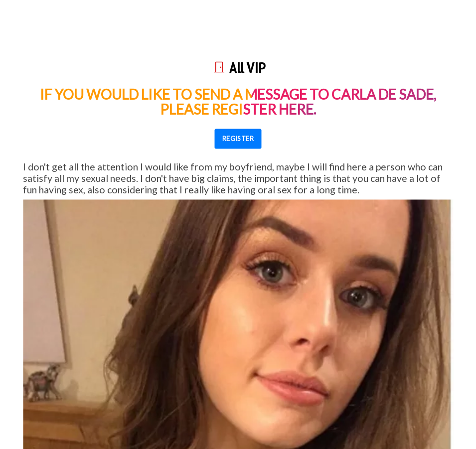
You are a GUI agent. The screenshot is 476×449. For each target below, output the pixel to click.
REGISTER (238, 139)
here (296, 109)
